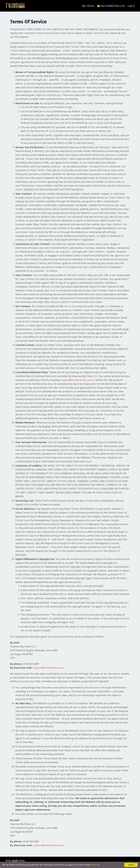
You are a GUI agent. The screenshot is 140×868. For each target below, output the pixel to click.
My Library (88, 6)
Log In (131, 6)
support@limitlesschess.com (77, 380)
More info (96, 865)
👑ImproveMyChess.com (111, 6)
